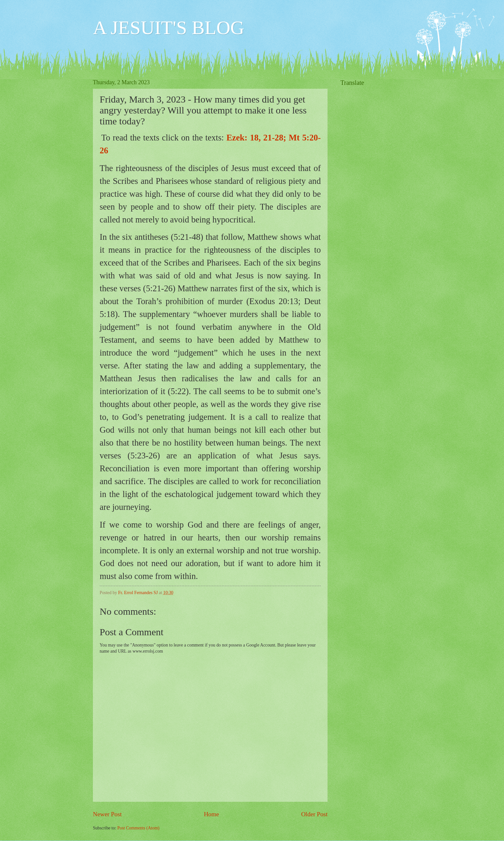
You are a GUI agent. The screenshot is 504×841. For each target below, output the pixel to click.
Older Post (314, 814)
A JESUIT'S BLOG (169, 28)
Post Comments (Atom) (138, 828)
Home (211, 814)
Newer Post (107, 814)
